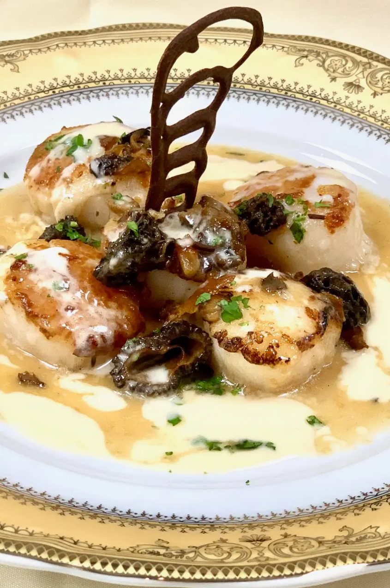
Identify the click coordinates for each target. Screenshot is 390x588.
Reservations (69, 172)
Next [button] (118, 350)
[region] (69, 352)
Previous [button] (21, 350)
